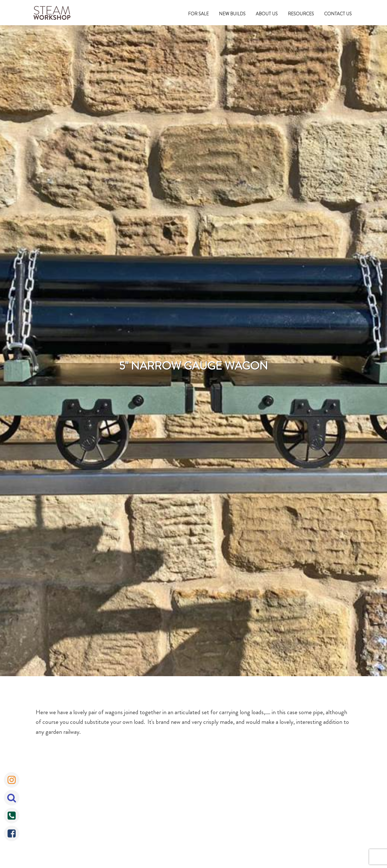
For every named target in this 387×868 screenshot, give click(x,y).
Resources (301, 14)
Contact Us (338, 14)
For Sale (198, 14)
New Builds (232, 14)
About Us (267, 14)
